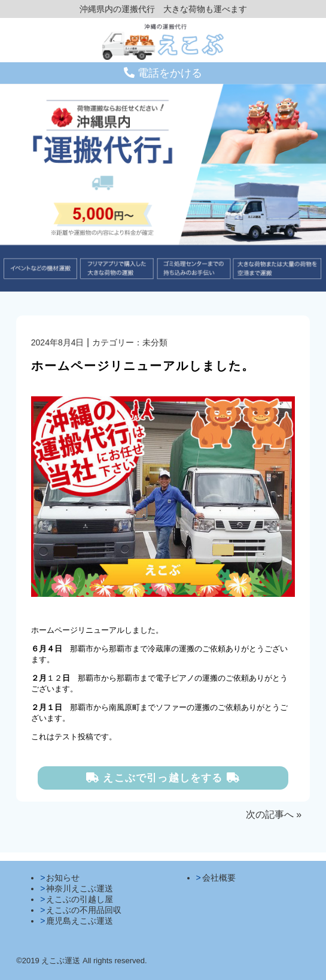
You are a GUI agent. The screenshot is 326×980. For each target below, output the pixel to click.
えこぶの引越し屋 (80, 899)
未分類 (155, 342)
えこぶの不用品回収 (84, 910)
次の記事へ (270, 814)
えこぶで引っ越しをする (163, 778)
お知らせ (63, 878)
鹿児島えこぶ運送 (80, 921)
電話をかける (163, 73)
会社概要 (219, 878)
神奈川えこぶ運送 (80, 888)
